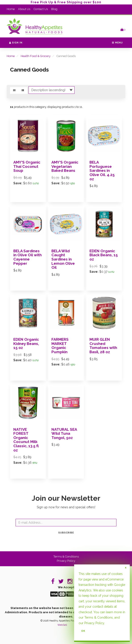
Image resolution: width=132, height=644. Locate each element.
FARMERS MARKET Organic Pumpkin (60, 346)
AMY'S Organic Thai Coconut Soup (27, 166)
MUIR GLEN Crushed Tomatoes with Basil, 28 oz (103, 346)
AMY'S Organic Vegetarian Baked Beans (65, 166)
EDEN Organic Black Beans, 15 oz (104, 255)
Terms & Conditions (66, 557)
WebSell (62, 625)
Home (11, 9)
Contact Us (41, 9)
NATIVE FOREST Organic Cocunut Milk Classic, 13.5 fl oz (26, 440)
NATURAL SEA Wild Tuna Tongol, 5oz (64, 434)
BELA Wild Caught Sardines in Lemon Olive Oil (63, 259)
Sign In (16, 43)
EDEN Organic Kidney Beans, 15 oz (26, 344)
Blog (54, 9)
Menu (117, 43)
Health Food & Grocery (36, 56)
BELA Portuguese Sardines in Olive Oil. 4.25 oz (102, 170)
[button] (123, 30)
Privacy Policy (66, 561)
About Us (24, 9)
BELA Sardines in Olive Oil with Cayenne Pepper (27, 257)
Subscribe (66, 533)
